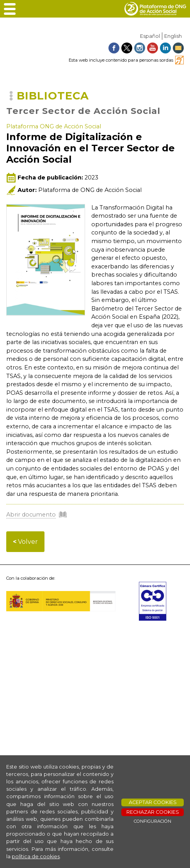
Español (150, 36)
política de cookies (36, 856)
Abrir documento (31, 515)
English (173, 36)
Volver (25, 542)
